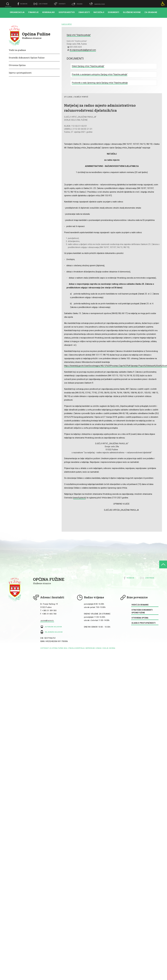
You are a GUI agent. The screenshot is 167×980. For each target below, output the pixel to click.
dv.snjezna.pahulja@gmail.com (83, 50)
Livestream (150, 578)
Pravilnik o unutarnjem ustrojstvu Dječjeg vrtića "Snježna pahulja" (100, 74)
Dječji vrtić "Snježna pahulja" (79, 35)
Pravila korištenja (77, 648)
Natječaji (99, 12)
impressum (90, 648)
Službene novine (132, 12)
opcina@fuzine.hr (47, 621)
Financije (33, 12)
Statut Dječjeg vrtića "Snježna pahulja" (88, 66)
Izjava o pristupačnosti (20, 73)
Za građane (151, 12)
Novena (112, 648)
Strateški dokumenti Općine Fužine (27, 58)
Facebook (130, 578)
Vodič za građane (17, 50)
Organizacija (17, 12)
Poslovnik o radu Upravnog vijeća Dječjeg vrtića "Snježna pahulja (100, 83)
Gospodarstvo (67, 12)
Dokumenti (114, 12)
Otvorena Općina (17, 65)
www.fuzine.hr (79, 498)
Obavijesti (84, 12)
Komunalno (49, 12)
